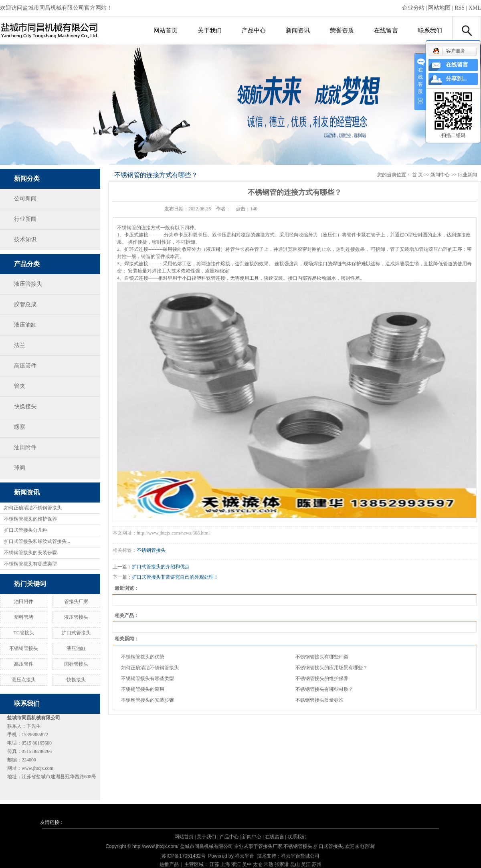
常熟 (269, 864)
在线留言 (386, 30)
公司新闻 (25, 199)
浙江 (236, 864)
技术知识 (25, 239)
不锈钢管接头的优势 (143, 657)
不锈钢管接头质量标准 (319, 700)
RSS (460, 8)
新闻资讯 (298, 30)
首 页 (417, 175)
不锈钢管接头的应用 (143, 689)
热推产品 (169, 864)
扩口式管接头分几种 (26, 530)
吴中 (247, 864)
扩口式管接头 (76, 633)
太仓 (258, 864)
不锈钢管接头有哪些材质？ (324, 689)
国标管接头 (76, 664)
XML (475, 8)
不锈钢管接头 (24, 648)
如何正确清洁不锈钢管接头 (33, 508)
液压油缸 (25, 325)
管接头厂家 (76, 602)
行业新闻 (25, 219)
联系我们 (430, 30)
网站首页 (166, 30)
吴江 (306, 864)
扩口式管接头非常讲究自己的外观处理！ (175, 577)
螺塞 (20, 427)
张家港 (282, 864)
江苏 (214, 864)
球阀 (20, 468)
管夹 (20, 386)
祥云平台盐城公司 (300, 856)
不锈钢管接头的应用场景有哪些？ (331, 668)
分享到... (456, 79)
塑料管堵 (24, 617)
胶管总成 (25, 304)
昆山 (295, 864)
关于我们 (210, 30)
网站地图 (439, 8)
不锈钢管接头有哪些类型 (30, 564)
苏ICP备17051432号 (183, 856)
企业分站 (413, 8)
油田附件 (25, 447)
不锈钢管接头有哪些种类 (322, 657)
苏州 (317, 864)
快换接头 (25, 407)
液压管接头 (28, 284)
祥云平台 (245, 856)
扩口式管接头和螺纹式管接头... (37, 541)
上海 (225, 864)
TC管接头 (24, 633)
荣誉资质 (342, 30)
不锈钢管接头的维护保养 (30, 519)
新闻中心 (440, 175)
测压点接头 (24, 680)
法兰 (20, 345)
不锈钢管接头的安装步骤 (30, 553)
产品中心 (254, 30)
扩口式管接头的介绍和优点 (161, 567)
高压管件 (25, 366)
